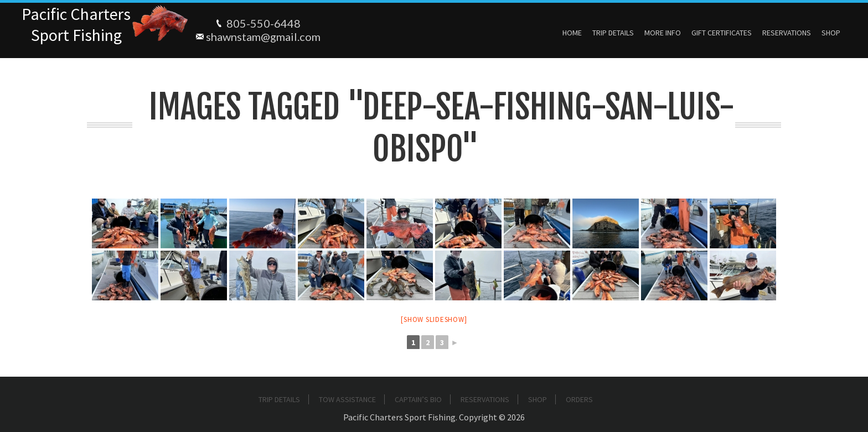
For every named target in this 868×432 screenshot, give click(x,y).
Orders (579, 399)
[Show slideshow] (434, 319)
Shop (831, 33)
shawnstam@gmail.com (263, 37)
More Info (663, 33)
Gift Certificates (722, 33)
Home (572, 33)
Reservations (787, 33)
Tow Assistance (347, 399)
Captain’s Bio (418, 399)
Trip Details (613, 33)
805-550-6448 (263, 23)
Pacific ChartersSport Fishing (76, 24)
